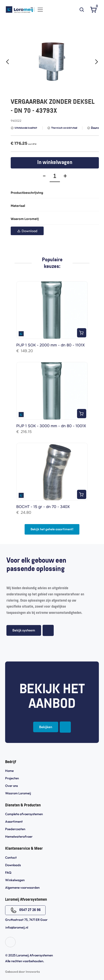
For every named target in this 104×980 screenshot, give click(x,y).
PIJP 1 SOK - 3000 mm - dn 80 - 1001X (51, 426)
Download (27, 231)
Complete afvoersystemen (24, 814)
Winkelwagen (15, 880)
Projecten (12, 778)
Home (9, 771)
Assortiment (14, 821)
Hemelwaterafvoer (19, 836)
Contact (11, 857)
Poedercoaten (15, 829)
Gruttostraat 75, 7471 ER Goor (26, 920)
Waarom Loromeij (18, 793)
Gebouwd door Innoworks (22, 972)
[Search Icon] (82, 10)
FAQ (8, 873)
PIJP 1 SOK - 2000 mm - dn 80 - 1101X (51, 345)
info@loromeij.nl (17, 927)
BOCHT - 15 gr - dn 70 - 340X (43, 507)
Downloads (13, 865)
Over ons (11, 786)
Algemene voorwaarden (23, 888)
